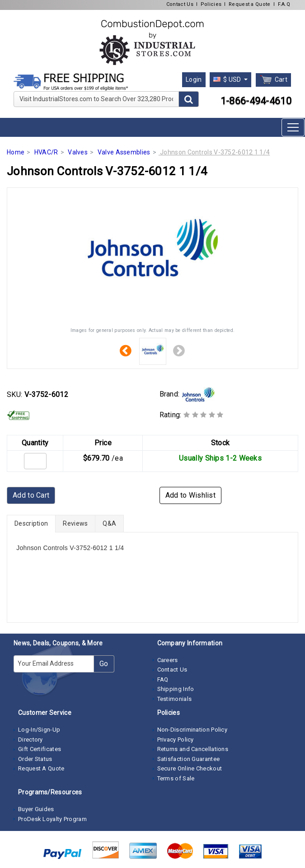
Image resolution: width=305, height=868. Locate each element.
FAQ (163, 679)
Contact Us (180, 4)
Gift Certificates (40, 749)
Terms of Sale (176, 778)
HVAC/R (46, 152)
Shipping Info (176, 689)
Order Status (35, 759)
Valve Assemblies (124, 152)
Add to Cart (31, 495)
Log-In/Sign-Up (39, 730)
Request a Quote (250, 4)
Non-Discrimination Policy (192, 730)
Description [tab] (31, 523)
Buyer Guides (36, 809)
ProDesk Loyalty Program (52, 819)
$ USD (228, 79)
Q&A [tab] (109, 523)
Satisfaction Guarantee (189, 759)
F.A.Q (284, 4)
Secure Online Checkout (190, 768)
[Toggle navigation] (293, 127)
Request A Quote (41, 768)
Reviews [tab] (75, 523)
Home (16, 152)
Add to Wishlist (191, 495)
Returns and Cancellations (193, 749)
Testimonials (175, 699)
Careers (168, 660)
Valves (78, 152)
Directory (30, 740)
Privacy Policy (176, 740)
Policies (211, 4)
